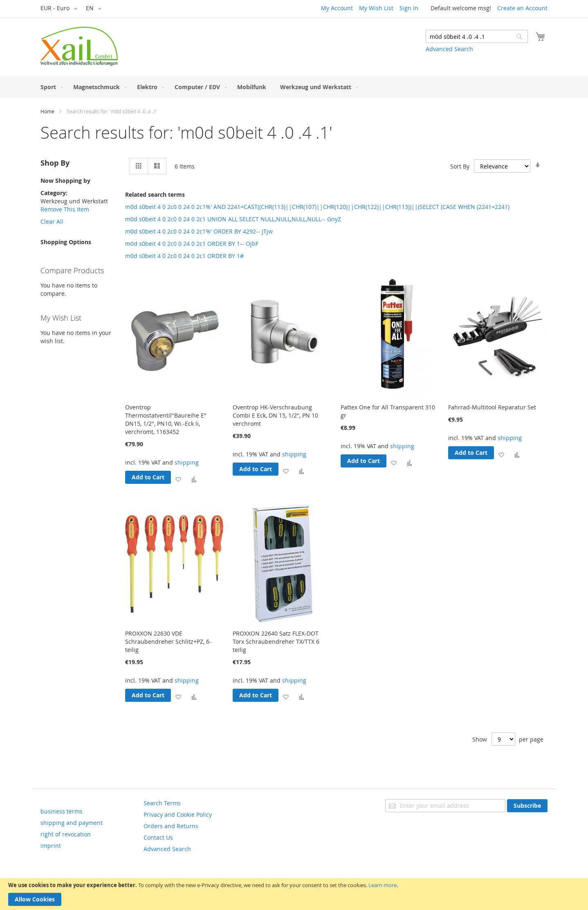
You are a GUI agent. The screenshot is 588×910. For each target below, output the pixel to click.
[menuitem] (50, 87)
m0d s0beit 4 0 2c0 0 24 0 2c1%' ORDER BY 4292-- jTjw (199, 231)
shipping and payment (72, 823)
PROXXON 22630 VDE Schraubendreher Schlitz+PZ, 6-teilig (168, 641)
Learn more (383, 885)
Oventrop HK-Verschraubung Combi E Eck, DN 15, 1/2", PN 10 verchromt (275, 415)
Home (47, 111)
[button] (60, 9)
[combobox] (477, 36)
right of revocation (66, 834)
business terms (62, 811)
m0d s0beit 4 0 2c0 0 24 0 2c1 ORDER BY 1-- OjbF (192, 244)
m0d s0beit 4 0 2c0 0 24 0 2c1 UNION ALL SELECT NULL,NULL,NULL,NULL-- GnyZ (233, 219)
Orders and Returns (171, 826)
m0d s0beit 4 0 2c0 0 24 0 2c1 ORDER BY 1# (184, 256)
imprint (51, 846)
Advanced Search (449, 49)
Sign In (409, 8)
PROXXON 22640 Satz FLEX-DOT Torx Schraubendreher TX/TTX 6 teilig (276, 641)
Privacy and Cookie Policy (178, 815)
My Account (337, 8)
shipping (187, 462)
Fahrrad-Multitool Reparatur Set (492, 407)
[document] (294, 894)
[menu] (294, 87)
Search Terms (162, 803)
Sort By (460, 166)
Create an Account (522, 8)
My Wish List (376, 8)
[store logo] (79, 46)
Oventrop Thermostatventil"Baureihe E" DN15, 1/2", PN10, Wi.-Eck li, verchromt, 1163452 (166, 419)
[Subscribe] (527, 806)
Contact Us (158, 837)
